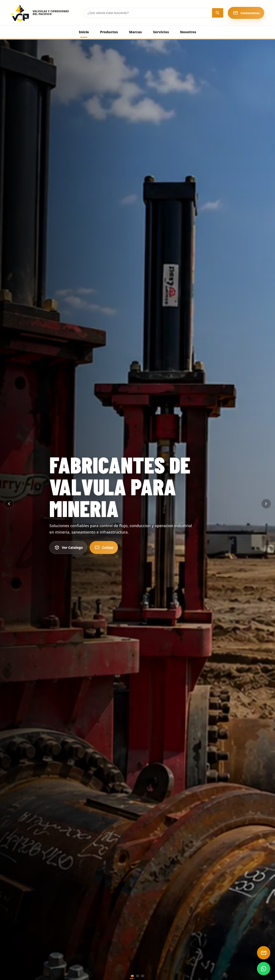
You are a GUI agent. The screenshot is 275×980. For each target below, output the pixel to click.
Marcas (136, 32)
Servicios (161, 32)
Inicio (84, 32)
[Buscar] (218, 13)
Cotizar (104, 547)
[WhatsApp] (264, 969)
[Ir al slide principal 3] (143, 976)
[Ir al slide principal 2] (137, 976)
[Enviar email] (264, 953)
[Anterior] (9, 504)
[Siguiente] (266, 504)
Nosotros (188, 32)
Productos (109, 32)
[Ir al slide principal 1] (132, 976)
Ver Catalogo (68, 547)
